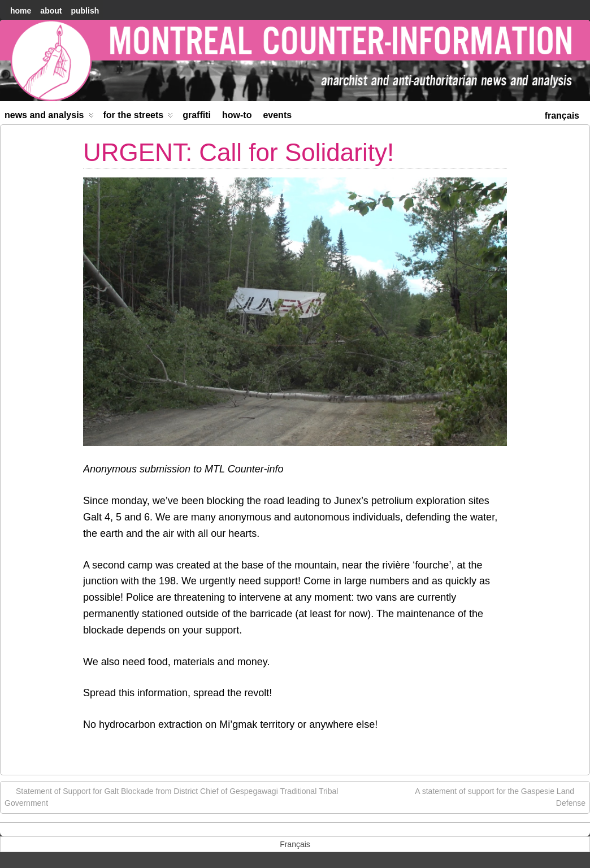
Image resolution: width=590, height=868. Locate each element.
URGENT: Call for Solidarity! (238, 152)
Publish (85, 11)
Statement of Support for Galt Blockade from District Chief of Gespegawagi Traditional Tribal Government (171, 797)
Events (277, 115)
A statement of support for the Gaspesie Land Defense (500, 797)
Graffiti (197, 115)
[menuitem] (562, 114)
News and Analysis (49, 117)
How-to (237, 115)
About (51, 11)
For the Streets (138, 117)
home (21, 11)
